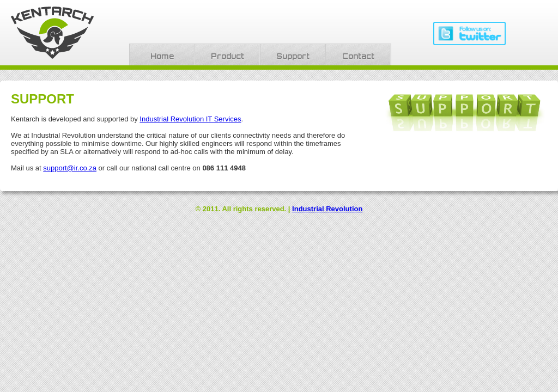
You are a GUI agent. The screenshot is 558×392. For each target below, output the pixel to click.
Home (162, 56)
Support (293, 56)
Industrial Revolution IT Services (190, 119)
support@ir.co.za (70, 168)
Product (228, 56)
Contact (358, 56)
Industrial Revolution (327, 209)
